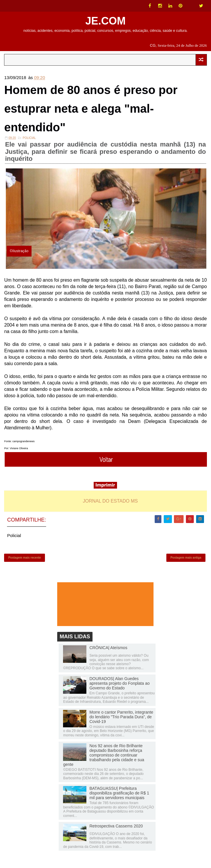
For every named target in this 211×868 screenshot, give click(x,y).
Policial (29, 138)
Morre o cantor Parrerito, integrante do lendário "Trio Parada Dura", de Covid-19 (121, 717)
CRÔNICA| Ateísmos (108, 648)
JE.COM (105, 21)
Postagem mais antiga (186, 558)
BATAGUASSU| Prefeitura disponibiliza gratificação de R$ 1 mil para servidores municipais (119, 793)
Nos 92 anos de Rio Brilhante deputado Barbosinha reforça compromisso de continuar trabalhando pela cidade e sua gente (104, 755)
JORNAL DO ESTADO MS (110, 501)
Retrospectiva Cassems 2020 (116, 826)
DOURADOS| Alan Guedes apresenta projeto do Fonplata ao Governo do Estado (119, 683)
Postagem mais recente (25, 558)
